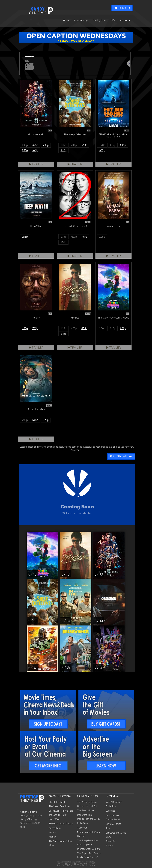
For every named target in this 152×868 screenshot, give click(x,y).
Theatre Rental (113, 819)
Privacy (109, 846)
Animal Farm (55, 828)
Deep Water (55, 819)
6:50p (84, 145)
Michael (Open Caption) (89, 849)
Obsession (82, 828)
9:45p (35, 150)
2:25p (102, 237)
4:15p (113, 145)
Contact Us (111, 806)
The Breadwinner (86, 810)
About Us (110, 841)
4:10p (74, 145)
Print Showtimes (121, 456)
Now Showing (81, 20)
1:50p (102, 328)
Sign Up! (122, 8)
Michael (53, 837)
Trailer (36, 164)
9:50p (64, 242)
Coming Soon (99, 20)
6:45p (123, 145)
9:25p (102, 150)
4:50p (25, 328)
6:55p (84, 328)
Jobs (108, 828)
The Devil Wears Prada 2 (61, 824)
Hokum (52, 832)
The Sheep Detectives (59, 806)
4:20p (74, 237)
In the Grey (83, 823)
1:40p (102, 145)
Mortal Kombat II (57, 802)
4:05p (74, 328)
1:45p (25, 145)
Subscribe (110, 811)
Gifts (113, 20)
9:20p (64, 150)
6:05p (35, 420)
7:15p (35, 328)
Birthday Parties (113, 824)
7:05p (46, 145)
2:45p (25, 420)
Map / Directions (114, 802)
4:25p (35, 145)
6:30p (123, 328)
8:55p (25, 150)
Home (66, 20)
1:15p (64, 328)
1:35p (64, 145)
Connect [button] (125, 20)
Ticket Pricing (112, 815)
